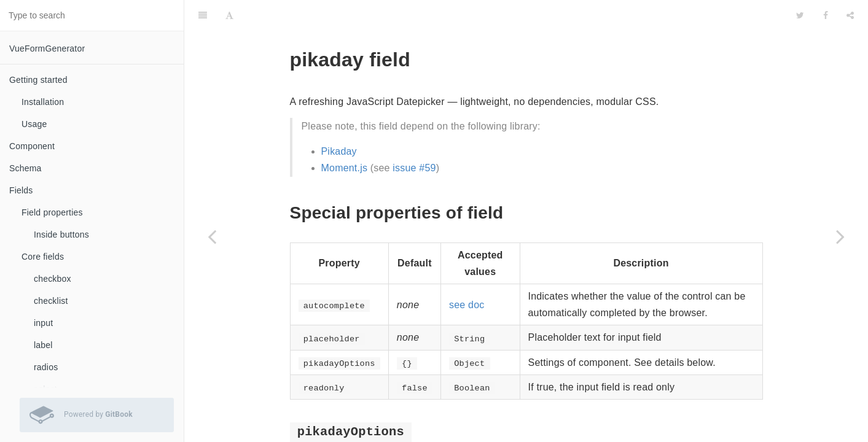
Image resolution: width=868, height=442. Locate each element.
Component (32, 146)
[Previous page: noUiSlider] (212, 236)
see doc (467, 274)
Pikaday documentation (488, 434)
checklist (51, 301)
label (43, 345)
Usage (34, 124)
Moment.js (345, 137)
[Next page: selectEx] (840, 236)
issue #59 (414, 137)
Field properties (52, 212)
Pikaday (339, 121)
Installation (43, 102)
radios (46, 367)
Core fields (43, 257)
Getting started (38, 80)
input (43, 323)
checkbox (53, 279)
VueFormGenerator (47, 48)
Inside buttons (61, 235)
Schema (25, 168)
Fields (21, 190)
